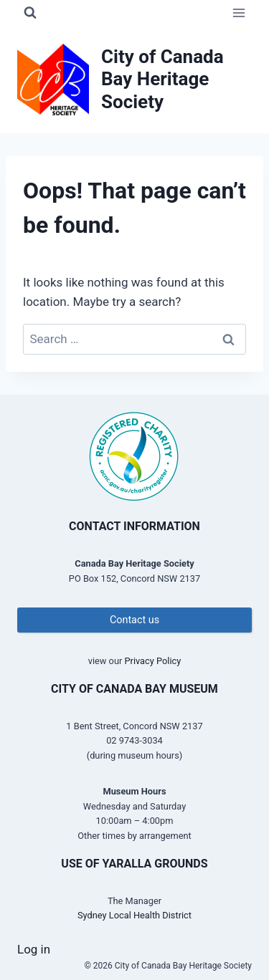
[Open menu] (239, 13)
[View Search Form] (30, 13)
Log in (34, 949)
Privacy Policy (152, 661)
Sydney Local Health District (134, 915)
